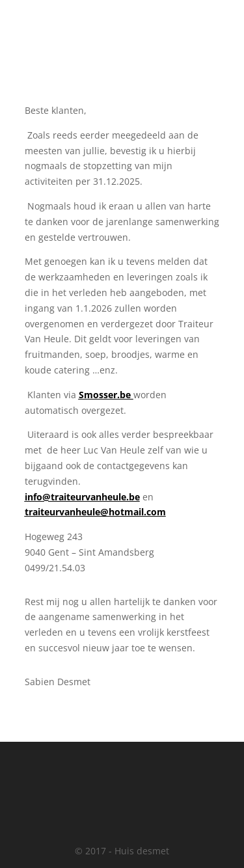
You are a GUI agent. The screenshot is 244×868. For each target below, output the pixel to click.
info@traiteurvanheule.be (82, 497)
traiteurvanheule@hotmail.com (95, 512)
